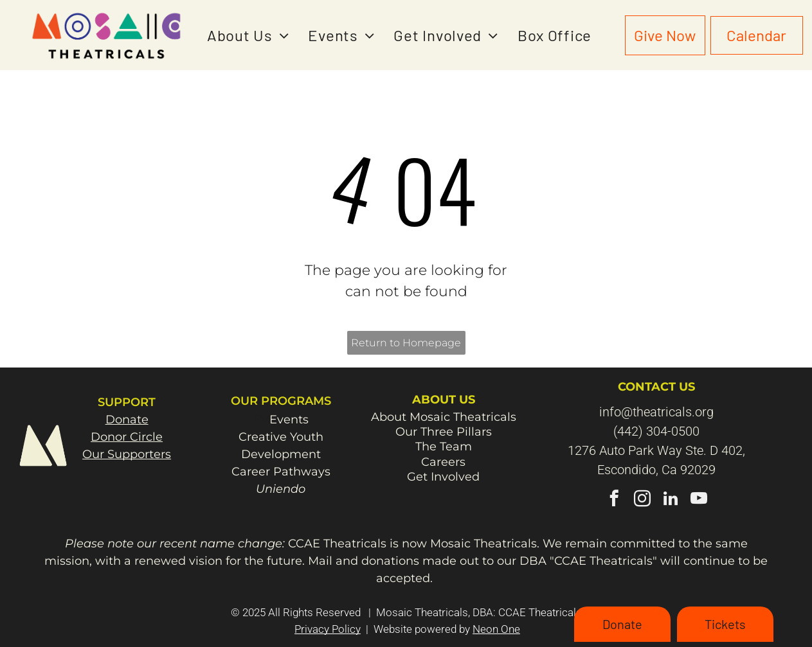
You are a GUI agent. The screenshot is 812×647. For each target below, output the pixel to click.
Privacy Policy (328, 629)
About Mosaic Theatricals (444, 417)
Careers (443, 462)
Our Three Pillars (444, 432)
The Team (444, 447)
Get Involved (443, 477)
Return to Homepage (406, 343)
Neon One (496, 629)
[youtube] (699, 501)
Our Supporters (127, 454)
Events (289, 420)
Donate (127, 420)
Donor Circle (127, 437)
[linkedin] (671, 501)
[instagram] (643, 501)
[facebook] (614, 501)
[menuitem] (248, 35)
